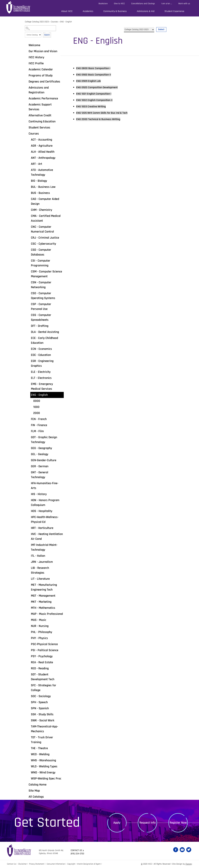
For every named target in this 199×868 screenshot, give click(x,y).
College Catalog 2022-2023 (37, 22)
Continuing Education (42, 121)
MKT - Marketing (41, 602)
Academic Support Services (40, 107)
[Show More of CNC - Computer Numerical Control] (29, 227)
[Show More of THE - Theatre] (29, 748)
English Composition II (97, 100)
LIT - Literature (40, 579)
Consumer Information (59, 864)
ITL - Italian (38, 556)
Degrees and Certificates (44, 82)
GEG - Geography (41, 448)
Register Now (178, 823)
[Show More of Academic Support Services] (26, 104)
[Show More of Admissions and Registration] (26, 87)
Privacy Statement (39, 864)
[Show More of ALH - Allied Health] (29, 152)
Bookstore (103, 4)
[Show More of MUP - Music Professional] (29, 614)
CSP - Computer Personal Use (41, 307)
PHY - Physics (39, 638)
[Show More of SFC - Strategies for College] (29, 685)
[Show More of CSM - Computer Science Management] (29, 271)
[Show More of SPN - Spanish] (29, 708)
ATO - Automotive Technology (42, 172)
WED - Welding (40, 754)
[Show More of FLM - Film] (29, 431)
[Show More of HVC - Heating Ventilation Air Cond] (29, 534)
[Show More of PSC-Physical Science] (29, 644)
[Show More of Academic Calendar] (26, 69)
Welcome (34, 45)
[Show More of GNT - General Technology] (29, 472)
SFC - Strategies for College (44, 688)
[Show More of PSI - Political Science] (29, 650)
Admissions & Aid (146, 11)
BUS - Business (40, 193)
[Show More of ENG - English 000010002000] (29, 395)
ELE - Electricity (41, 372)
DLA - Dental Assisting (45, 332)
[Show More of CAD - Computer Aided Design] (29, 199)
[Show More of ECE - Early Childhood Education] (29, 338)
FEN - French (39, 419)
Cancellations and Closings (143, 4)
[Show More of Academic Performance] (26, 98)
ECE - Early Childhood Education (44, 340)
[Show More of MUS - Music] (29, 620)
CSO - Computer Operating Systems (43, 296)
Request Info (148, 823)
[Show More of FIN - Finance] (29, 425)
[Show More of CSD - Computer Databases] (29, 250)
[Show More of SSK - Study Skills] (29, 714)
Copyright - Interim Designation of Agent (89, 864)
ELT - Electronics (41, 378)
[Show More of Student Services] (26, 127)
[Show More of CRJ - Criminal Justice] (29, 238)
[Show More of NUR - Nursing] (29, 626)
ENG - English (39, 395)
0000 (37, 401)
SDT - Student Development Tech (43, 677)
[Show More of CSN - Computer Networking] (29, 282)
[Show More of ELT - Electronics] (29, 378)
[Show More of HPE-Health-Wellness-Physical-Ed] (29, 517)
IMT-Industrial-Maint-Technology (44, 547)
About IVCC (67, 11)
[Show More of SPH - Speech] (29, 702)
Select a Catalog (145, 26)
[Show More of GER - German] (29, 466)
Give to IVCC (119, 4)
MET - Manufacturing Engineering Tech (44, 587)
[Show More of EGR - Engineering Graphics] (29, 361)
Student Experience (174, 11)
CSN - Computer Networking (41, 285)
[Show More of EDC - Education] (29, 355)
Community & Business (115, 11)
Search (47, 35)
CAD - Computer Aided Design (45, 201)
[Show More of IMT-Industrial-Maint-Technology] (29, 545)
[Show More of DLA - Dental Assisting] (29, 332)
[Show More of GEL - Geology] (29, 454)
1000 (36, 407)
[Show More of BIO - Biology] (29, 181)
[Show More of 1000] (31, 407)
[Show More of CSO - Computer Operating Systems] (29, 293)
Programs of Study (41, 75)
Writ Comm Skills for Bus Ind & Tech (105, 113)
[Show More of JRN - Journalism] (29, 562)
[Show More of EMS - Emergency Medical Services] (29, 384)
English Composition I (96, 94)
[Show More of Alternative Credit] (26, 115)
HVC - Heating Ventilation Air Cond (47, 536)
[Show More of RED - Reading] (29, 668)
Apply (117, 823)
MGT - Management (43, 596)
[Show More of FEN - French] (29, 419)
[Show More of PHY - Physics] (29, 638)
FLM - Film (37, 431)
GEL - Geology (40, 454)
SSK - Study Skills (42, 714)
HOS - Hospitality (42, 511)
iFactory (189, 864)
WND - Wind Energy (43, 772)
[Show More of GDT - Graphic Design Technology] (29, 437)
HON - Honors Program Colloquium (45, 503)
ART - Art (37, 164)
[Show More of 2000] (31, 413)
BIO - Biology (39, 181)
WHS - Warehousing (43, 760)
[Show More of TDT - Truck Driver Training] (29, 737)
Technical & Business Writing (101, 119)
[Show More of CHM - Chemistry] (29, 210)
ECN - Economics (41, 349)
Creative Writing (93, 106)
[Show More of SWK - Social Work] (29, 720)
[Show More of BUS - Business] (29, 193)
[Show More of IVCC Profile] (26, 63)
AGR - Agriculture (42, 146)
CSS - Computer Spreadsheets (41, 317)
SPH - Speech (39, 702)
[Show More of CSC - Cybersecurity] (29, 244)
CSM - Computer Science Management (46, 274)
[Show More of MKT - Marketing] (29, 602)
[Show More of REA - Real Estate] (29, 662)
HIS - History (39, 494)
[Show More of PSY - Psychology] (29, 656)
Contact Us (12, 864)
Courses (54, 22)
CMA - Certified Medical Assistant (46, 218)
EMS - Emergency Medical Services (42, 386)
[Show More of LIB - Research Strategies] (29, 568)
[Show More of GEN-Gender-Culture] (29, 460)
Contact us (77, 850)
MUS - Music (39, 620)
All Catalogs (36, 797)
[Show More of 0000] (31, 401)
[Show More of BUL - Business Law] (29, 187)
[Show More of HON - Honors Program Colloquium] (29, 500)
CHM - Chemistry (42, 210)
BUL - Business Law (43, 187)
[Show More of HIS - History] (29, 494)
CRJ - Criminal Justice (45, 238)
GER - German (40, 466)
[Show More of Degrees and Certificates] (26, 81)
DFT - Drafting (40, 326)
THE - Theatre (39, 748)
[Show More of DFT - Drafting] (29, 326)
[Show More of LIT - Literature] (29, 579)
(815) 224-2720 (78, 854)
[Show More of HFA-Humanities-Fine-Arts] (29, 483)
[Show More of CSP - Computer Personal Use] (29, 304)
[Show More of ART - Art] (29, 164)
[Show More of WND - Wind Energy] (29, 772)
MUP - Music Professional (47, 614)
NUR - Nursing (40, 626)
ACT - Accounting (42, 140)
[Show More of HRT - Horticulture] (29, 528)
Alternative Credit (40, 115)
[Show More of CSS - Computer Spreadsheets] (29, 315)
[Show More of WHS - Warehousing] (29, 760)
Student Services (39, 128)
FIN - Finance (39, 425)
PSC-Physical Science (44, 644)
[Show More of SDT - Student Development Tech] (29, 674)
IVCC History (36, 57)
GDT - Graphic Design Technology (44, 440)
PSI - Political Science (45, 650)
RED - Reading (40, 668)
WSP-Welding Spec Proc (46, 779)
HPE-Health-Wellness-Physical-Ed (45, 520)
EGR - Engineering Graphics (42, 363)
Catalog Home (38, 785)
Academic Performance (43, 98)
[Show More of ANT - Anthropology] (29, 158)
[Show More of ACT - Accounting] (29, 139)
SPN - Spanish (40, 708)
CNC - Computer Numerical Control (42, 229)
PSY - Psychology (42, 656)
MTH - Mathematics (43, 608)
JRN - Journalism (42, 562)
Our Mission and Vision (43, 51)
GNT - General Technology (40, 475)
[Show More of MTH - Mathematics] (29, 608)
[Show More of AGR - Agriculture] (29, 146)
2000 (37, 413)
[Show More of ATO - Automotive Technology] (29, 170)
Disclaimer (24, 864)
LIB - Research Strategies (40, 570)
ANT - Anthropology (43, 158)
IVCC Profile (36, 63)
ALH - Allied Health (43, 152)
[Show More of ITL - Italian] (29, 556)
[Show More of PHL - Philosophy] (29, 632)
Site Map (34, 791)
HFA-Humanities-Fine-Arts (45, 486)
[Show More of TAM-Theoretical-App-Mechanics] (29, 726)
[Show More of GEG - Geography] (29, 448)
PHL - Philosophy (42, 632)
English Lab (90, 81)
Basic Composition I (95, 68)
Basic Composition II (96, 75)
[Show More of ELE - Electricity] (29, 372)
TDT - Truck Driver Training (42, 740)
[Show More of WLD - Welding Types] (29, 766)
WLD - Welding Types (44, 766)
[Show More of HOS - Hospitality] (29, 511)
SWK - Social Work (43, 720)
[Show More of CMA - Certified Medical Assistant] (29, 216)
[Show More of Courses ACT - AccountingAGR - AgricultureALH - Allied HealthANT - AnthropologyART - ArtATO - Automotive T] (26, 133)
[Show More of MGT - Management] (29, 596)
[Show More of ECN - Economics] (29, 349)
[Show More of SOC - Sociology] (29, 696)
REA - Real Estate (42, 662)
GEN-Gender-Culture (44, 460)
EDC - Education (41, 355)
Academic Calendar (41, 69)
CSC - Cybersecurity (43, 244)
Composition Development (100, 87)
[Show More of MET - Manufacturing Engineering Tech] (29, 585)
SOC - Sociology (41, 696)
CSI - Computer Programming (41, 263)
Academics (88, 11)
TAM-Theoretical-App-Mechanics (44, 729)
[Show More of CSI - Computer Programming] (29, 260)
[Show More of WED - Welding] (29, 754)
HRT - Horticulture (42, 528)
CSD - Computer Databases (41, 252)
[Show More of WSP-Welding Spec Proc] (29, 778)
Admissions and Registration (39, 90)
